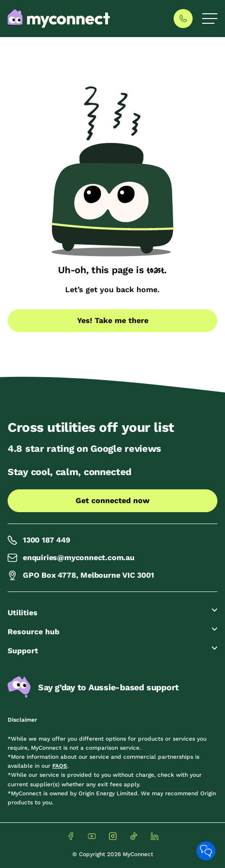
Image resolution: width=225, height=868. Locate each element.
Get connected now (112, 501)
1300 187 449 (39, 540)
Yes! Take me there (113, 320)
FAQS (60, 766)
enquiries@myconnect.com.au (71, 558)
